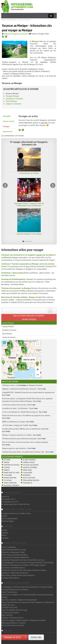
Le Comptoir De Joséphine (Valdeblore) (15, 557)
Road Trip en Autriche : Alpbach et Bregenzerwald (19, 600)
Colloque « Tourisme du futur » (12, 618)
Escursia (7, 467)
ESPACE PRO (36, 637)
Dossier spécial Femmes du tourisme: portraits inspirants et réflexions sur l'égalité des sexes (28, 604)
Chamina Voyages (29, 462)
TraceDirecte (27, 483)
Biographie (7, 116)
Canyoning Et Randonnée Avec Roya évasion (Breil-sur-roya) (23, 560)
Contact (4, 516)
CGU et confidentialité (9, 518)
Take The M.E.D (7, 615)
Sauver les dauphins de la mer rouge (14, 610)
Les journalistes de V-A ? (10, 502)
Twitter (4, 535)
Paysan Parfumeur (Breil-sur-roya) (14, 550)
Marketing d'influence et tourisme (14, 623)
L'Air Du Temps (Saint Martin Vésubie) (14, 555)
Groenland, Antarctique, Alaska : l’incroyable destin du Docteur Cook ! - (28, 452)
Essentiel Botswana (30, 467)
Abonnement (8, 131)
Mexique (35, 41)
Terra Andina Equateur (31, 480)
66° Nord (7, 460)
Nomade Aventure (10, 478)
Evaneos (7, 470)
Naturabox (27, 475)
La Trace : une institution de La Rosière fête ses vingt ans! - (25, 412)
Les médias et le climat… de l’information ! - (20, 408)
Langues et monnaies (13, 104)
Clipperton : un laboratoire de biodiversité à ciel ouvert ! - (24, 389)
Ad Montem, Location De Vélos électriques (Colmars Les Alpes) (24, 570)
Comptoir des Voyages (12, 465)
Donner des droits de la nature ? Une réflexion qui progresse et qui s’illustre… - (27, 417)
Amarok (7, 462)
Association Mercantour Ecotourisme (15, 589)
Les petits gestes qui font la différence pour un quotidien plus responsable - (26, 430)
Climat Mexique (11, 101)
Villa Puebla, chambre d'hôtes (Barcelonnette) (18, 575)
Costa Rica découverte (31, 465)
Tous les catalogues (9, 547)
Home (3, 20)
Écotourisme (12, 20)
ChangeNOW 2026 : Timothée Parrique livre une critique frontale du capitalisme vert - (29, 394)
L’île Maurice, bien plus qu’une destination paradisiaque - (24, 439)
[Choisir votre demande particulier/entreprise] (26, 637)
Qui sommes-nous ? (8, 499)
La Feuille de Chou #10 (9, 607)
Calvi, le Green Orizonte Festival (13, 625)
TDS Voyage (8, 480)
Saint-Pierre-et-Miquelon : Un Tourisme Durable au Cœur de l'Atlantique (27, 595)
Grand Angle (27, 470)
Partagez (6, 126)
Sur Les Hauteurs (29, 478)
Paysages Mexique (12, 96)
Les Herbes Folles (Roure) (10, 578)
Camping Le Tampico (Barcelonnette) (15, 573)
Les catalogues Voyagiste (13, 457)
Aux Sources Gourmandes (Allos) (13, 568)
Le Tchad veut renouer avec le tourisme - (19, 405)
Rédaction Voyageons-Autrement (16, 34)
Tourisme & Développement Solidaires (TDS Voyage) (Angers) (24, 565)
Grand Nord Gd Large (12, 473)
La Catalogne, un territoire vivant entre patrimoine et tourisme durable (27, 587)
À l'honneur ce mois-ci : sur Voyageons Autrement (22, 385)
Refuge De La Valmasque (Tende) (13, 552)
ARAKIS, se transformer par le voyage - (18, 422)
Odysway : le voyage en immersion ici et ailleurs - (22, 435)
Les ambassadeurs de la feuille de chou (15, 504)
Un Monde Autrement (11, 485)
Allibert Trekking (29, 460)
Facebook (5, 533)
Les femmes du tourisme (10, 612)
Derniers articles (9, 121)
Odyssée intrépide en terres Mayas (29, 234)
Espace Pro (5, 496)
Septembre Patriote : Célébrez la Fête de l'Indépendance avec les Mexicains (29, 204)
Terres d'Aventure (10, 483)
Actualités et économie (14, 99)
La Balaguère (27, 473)
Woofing (4, 597)
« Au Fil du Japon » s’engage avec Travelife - (20, 425)
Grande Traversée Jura (9, 592)
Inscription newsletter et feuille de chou (16, 513)
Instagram (5, 538)
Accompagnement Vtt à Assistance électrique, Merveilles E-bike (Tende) (27, 562)
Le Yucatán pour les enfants (29, 173)
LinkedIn (4, 530)
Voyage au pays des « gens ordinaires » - (19, 448)
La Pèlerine (8, 475)
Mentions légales (8, 521)
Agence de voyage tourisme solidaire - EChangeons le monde (23, 620)
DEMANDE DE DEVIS (12, 637)
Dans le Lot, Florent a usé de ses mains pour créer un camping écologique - (25, 443)
